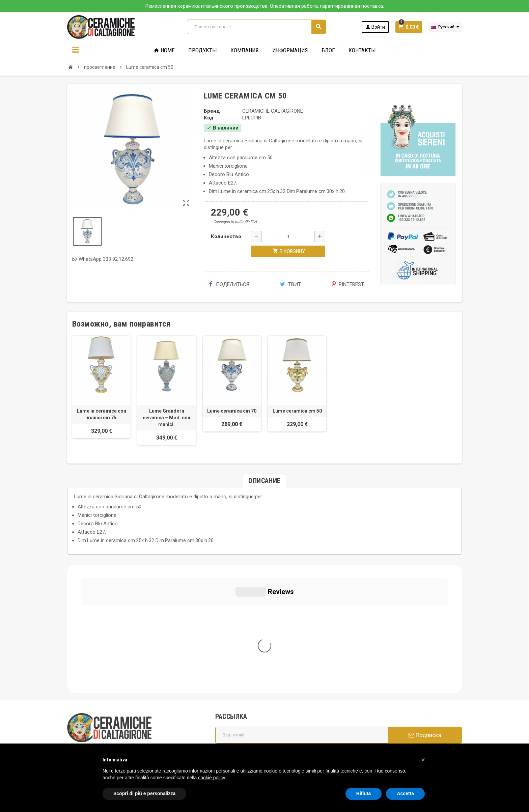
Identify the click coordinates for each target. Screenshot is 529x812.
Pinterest (348, 284)
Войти (375, 27)
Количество (226, 236)
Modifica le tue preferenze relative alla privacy (124, 729)
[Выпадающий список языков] (445, 27)
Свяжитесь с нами (241, 735)
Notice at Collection (89, 739)
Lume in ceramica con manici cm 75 (102, 414)
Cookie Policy (82, 719)
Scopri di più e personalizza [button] (144, 793)
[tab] (264, 481)
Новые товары (237, 725)
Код (209, 118)
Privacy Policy (82, 708)
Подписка (425, 607)
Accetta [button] (405, 793)
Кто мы (228, 655)
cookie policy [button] (211, 778)
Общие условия (238, 665)
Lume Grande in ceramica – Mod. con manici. (166, 418)
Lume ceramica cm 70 (232, 411)
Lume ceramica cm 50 (297, 411)
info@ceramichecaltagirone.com (110, 661)
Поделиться (229, 284)
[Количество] (288, 236)
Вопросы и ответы (241, 690)
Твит (290, 284)
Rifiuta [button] (364, 793)
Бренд (212, 111)
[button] (423, 760)
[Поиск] (256, 27)
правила (229, 716)
